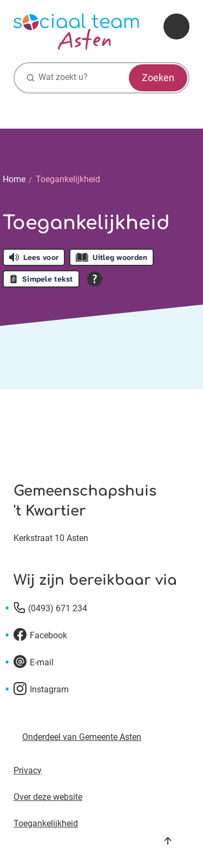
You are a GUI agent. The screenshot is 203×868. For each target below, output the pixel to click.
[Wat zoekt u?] (101, 78)
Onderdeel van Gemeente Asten (82, 737)
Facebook (48, 635)
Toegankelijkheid (68, 179)
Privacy (28, 770)
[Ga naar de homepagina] (76, 32)
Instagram (49, 689)
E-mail (42, 662)
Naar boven (168, 841)
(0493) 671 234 (58, 608)
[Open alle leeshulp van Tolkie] (95, 279)
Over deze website (48, 797)
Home (14, 179)
